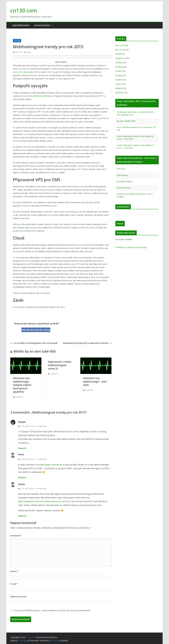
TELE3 (50, 72)
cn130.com (24, 10)
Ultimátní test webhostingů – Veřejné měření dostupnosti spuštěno (22, 385)
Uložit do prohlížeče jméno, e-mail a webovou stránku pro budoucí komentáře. (52, 610)
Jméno (14, 571)
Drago (29, 52)
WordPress (120, 93)
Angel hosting (52, 465)
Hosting (17, 41)
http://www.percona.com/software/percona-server (43, 501)
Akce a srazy (121, 50)
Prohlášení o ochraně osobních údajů (131, 247)
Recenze (119, 84)
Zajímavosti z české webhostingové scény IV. (60, 365)
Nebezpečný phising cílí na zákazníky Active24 (87, 343)
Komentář (16, 536)
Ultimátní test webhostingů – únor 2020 (95, 382)
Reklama (119, 88)
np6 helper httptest (125, 181)
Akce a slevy (121, 45)
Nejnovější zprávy (21, 25)
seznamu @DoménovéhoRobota (40, 96)
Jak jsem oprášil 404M (126, 121)
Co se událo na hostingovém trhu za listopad (34, 343)
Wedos (32, 510)
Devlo (22, 484)
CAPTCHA (121, 169)
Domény (119, 62)
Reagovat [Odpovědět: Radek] (22, 448)
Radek (22, 422)
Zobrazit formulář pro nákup (36, 330)
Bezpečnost (120, 58)
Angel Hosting (30, 228)
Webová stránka (18, 597)
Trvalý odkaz (41, 426)
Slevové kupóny (42, 25)
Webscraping (122, 175)
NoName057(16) (124, 188)
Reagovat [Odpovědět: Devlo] (22, 477)
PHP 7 (80, 169)
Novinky (119, 75)
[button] (51, 25)
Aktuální (119, 54)
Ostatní (118, 80)
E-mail (14, 584)
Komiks (118, 71)
